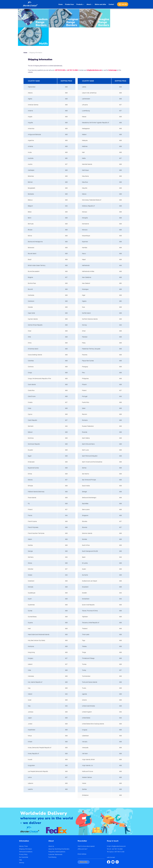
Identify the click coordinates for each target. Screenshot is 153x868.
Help (20, 841)
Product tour (69, 4)
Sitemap (22, 843)
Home (60, 4)
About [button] (89, 4)
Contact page (112, 51)
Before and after (100, 4)
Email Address (82, 835)
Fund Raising (52, 838)
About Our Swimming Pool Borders (59, 830)
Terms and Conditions (26, 832)
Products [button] (79, 4)
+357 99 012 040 (60, 51)
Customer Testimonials (55, 835)
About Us (51, 827)
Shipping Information (26, 830)
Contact (111, 4)
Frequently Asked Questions (57, 832)
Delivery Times (23, 827)
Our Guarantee (24, 838)
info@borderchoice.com (94, 51)
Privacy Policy (23, 835)
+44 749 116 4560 (72, 51)
